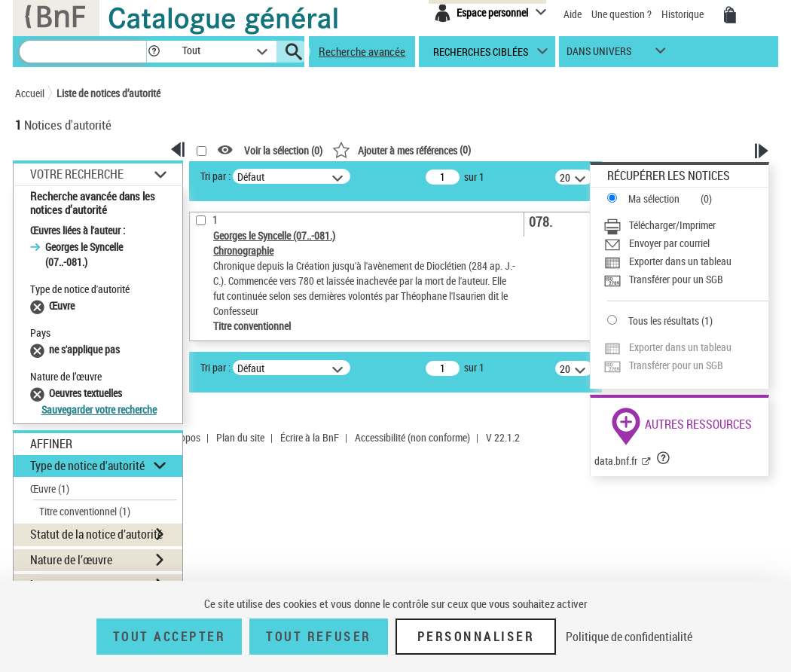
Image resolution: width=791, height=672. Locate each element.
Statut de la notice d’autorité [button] (96, 534)
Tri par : (215, 176)
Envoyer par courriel (669, 243)
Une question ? (621, 14)
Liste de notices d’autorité (108, 93)
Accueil (30, 93)
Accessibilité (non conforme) (412, 437)
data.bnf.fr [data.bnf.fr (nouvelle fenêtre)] (616, 461)
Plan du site (240, 437)
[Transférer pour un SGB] (686, 279)
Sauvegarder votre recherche (99, 409)
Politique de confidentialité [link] (629, 637)
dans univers (599, 55)
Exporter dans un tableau (680, 261)
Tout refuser (318, 637)
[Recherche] (83, 52)
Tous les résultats (664, 321)
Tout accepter (169, 637)
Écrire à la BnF (310, 437)
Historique (684, 14)
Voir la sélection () (283, 150)
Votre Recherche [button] (77, 174)
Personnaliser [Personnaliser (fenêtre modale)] (476, 637)
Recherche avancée (362, 51)
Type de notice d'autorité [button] (87, 466)
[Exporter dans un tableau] (686, 261)
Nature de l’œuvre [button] (71, 560)
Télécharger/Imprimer (672, 225)
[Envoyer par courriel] (686, 243)
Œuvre (50, 489)
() (402, 150)
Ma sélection (654, 199)
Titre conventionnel (85, 511)
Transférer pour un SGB (676, 279)
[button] (154, 52)
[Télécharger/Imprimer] (686, 225)
